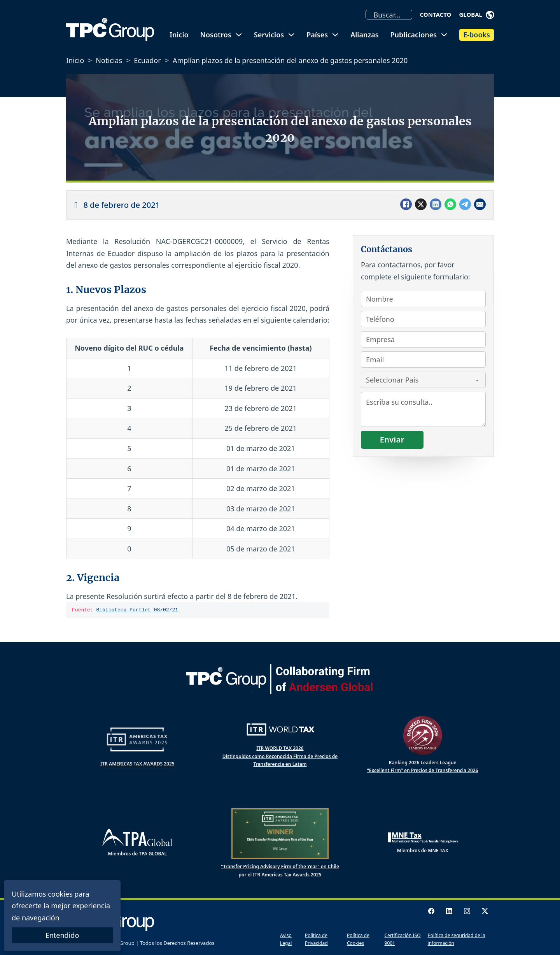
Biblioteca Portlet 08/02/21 (137, 610)
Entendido (62, 935)
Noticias (109, 60)
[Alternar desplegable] (490, 15)
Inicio (179, 35)
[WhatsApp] (450, 204)
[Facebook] (406, 204)
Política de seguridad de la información (457, 939)
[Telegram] (465, 204)
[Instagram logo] (467, 911)
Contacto (436, 14)
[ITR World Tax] (280, 729)
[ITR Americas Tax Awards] (137, 739)
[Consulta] (423, 409)
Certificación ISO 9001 (403, 939)
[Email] (480, 204)
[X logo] (485, 911)
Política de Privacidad (316, 939)
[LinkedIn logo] (449, 911)
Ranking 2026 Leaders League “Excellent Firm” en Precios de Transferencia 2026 (423, 766)
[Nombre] (423, 299)
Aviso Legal (286, 939)
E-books (477, 35)
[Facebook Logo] (431, 911)
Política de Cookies (358, 939)
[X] (421, 204)
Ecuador (147, 60)
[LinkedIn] (436, 204)
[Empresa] (423, 339)
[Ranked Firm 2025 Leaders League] (423, 736)
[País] (423, 380)
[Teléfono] (423, 319)
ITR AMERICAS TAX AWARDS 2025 (137, 764)
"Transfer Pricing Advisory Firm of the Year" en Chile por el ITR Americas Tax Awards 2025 (280, 870)
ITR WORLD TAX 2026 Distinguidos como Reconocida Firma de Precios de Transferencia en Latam (280, 756)
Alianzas (364, 35)
